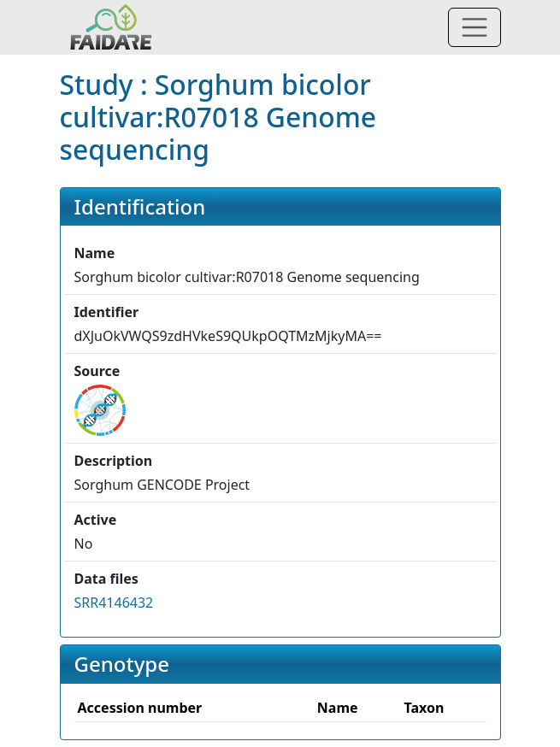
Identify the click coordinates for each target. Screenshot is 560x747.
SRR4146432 (114, 603)
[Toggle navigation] (475, 27)
